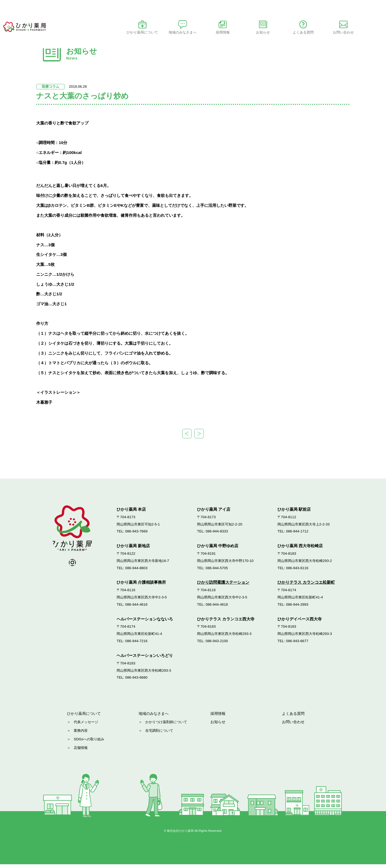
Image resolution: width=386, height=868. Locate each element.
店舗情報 (81, 751)
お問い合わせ (366, 32)
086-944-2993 (297, 606)
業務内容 (81, 734)
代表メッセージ (86, 725)
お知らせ (285, 32)
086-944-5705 (217, 570)
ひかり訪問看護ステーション (223, 584)
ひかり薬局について (165, 32)
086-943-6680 (136, 680)
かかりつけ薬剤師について (166, 725)
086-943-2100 (217, 643)
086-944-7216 (136, 643)
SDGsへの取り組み (89, 743)
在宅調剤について (159, 734)
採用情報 (218, 716)
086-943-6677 (297, 643)
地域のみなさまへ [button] (205, 32)
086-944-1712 (297, 533)
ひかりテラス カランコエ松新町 (306, 584)
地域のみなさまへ (155, 716)
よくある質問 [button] (326, 32)
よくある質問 (294, 716)
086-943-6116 (297, 570)
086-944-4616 (136, 606)
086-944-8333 (217, 533)
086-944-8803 (136, 570)
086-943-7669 (136, 533)
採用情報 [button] (245, 32)
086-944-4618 (217, 606)
